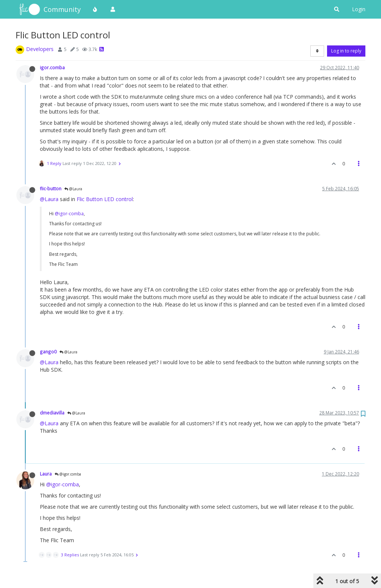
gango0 (48, 352)
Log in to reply (346, 51)
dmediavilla (52, 413)
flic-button (51, 188)
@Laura (73, 189)
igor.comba (52, 67)
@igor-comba (69, 214)
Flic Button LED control (105, 199)
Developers (40, 49)
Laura (46, 474)
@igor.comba (68, 474)
